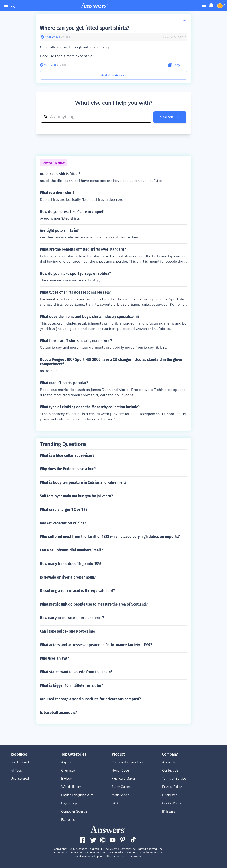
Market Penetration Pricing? (63, 523)
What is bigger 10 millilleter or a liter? (71, 685)
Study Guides (121, 787)
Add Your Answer (114, 75)
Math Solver (120, 795)
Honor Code (120, 770)
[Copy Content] (174, 65)
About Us (169, 762)
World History (71, 787)
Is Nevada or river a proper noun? (68, 577)
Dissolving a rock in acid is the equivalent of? (77, 590)
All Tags (16, 770)
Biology (66, 778)
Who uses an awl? (54, 658)
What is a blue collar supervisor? (67, 455)
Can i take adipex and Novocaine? (68, 631)
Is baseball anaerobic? (59, 712)
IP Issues (169, 811)
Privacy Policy (172, 787)
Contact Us (170, 770)
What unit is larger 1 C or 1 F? (64, 509)
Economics (69, 819)
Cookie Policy (172, 803)
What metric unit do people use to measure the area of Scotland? (94, 604)
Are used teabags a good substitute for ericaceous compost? (90, 699)
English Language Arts (77, 795)
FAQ (115, 803)
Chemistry (68, 770)
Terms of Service (174, 778)
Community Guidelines (128, 762)
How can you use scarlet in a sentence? (72, 618)
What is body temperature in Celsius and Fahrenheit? (83, 482)
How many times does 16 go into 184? (71, 563)
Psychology (69, 803)
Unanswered (20, 778)
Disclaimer (170, 795)
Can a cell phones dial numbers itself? (71, 550)
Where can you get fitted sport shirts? (85, 28)
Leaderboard (20, 762)
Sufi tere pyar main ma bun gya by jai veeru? (76, 496)
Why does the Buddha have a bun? (68, 469)
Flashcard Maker (123, 778)
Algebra (67, 762)
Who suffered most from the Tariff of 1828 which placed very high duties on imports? (110, 536)
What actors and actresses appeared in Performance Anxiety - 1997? (96, 645)
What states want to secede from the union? (76, 672)
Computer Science (74, 811)
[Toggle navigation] (204, 5)
